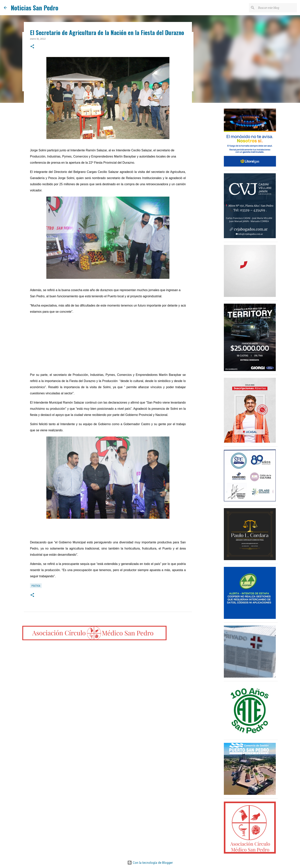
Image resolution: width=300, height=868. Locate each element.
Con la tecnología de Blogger (150, 863)
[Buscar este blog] (277, 8)
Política (36, 586)
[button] (32, 47)
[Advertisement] (108, 345)
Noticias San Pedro (35, 8)
